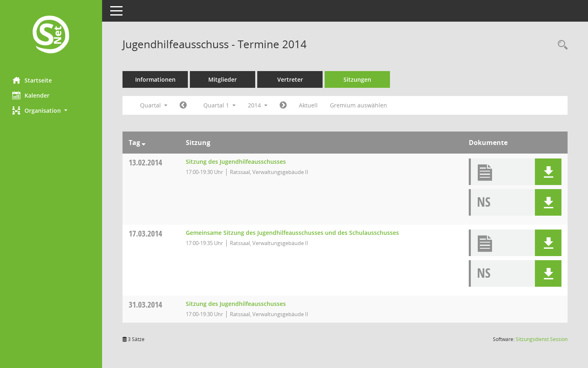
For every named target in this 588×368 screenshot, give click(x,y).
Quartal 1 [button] (219, 105)
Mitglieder (223, 79)
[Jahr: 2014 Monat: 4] (283, 105)
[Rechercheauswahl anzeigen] (561, 45)
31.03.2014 (145, 304)
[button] (51, 110)
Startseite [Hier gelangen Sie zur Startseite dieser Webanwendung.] (32, 80)
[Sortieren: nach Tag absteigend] (144, 143)
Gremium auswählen (359, 105)
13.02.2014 (145, 162)
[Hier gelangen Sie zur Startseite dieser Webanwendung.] (51, 35)
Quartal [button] (154, 105)
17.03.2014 (145, 233)
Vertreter (290, 79)
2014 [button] (258, 105)
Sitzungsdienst (542, 339)
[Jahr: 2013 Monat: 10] (183, 105)
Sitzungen (357, 79)
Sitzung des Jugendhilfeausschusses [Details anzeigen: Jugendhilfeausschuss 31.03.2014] (236, 304)
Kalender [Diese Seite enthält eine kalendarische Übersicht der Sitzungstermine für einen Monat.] (31, 95)
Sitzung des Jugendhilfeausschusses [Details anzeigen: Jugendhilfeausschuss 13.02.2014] (236, 162)
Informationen (155, 79)
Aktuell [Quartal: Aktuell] (308, 105)
